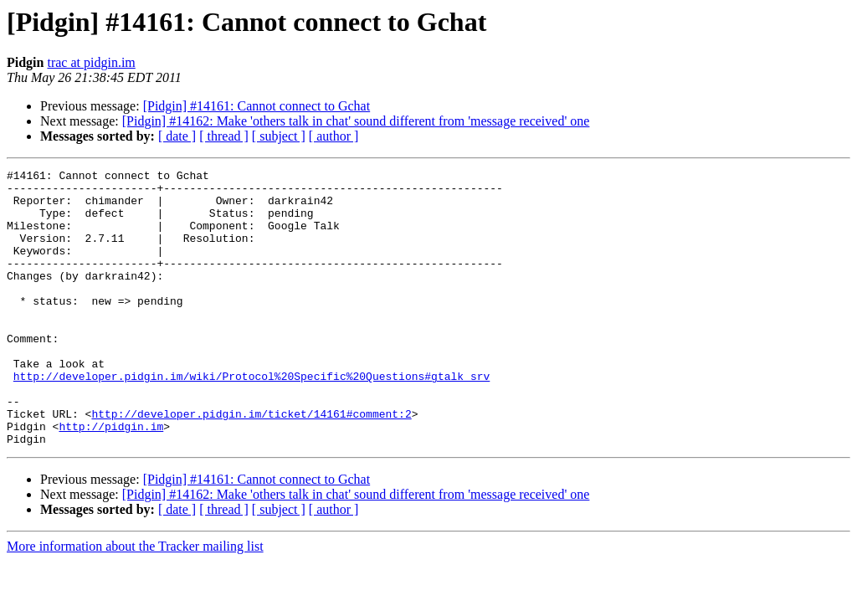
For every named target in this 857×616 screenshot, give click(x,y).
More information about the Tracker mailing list (135, 601)
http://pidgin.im (111, 479)
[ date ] (177, 136)
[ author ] (334, 136)
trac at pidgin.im (91, 62)
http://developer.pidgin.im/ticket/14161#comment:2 (251, 464)
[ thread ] (224, 136)
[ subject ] (279, 136)
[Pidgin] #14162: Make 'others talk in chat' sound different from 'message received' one (356, 121)
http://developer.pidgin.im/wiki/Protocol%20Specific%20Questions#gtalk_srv (251, 418)
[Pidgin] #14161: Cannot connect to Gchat (257, 106)
